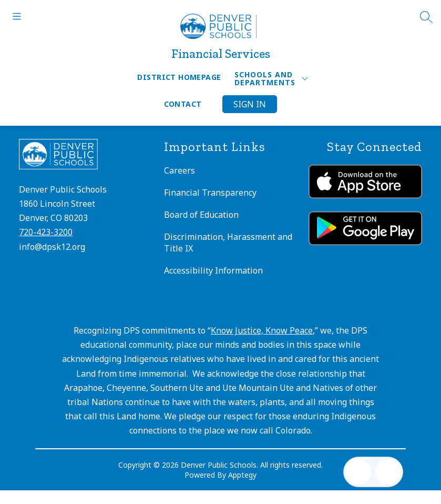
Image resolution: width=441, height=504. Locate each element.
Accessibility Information (213, 270)
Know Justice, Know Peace (262, 330)
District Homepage (179, 77)
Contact (183, 104)
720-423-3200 (46, 232)
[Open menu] (17, 16)
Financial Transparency (210, 193)
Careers (180, 170)
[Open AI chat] (388, 472)
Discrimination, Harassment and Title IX (228, 243)
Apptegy (242, 475)
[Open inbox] (358, 472)
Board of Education (201, 215)
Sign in (250, 104)
